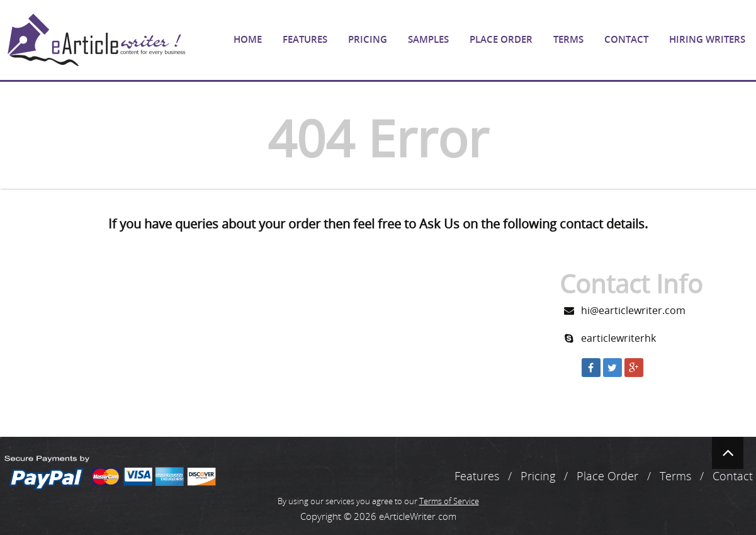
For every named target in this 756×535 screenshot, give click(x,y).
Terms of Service (449, 501)
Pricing (368, 39)
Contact (626, 39)
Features (305, 39)
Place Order (501, 39)
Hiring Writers (707, 39)
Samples (428, 39)
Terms (568, 39)
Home (248, 39)
